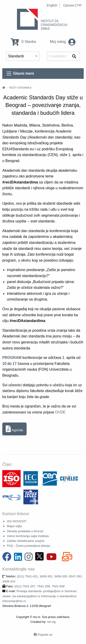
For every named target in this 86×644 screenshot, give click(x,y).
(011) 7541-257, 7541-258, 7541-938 (40, 586)
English (52, 5)
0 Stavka (23, 42)
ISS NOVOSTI (17, 521)
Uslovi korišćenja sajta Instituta (28, 536)
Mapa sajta (14, 526)
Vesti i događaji (20, 88)
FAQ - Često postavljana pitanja (28, 546)
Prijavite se (45, 635)
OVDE (60, 412)
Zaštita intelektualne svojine (26, 541)
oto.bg (51, 622)
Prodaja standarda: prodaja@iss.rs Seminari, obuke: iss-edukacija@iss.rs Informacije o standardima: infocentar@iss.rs (40, 596)
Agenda (14, 429)
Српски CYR (72, 5)
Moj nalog (63, 42)
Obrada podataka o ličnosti (25, 531)
